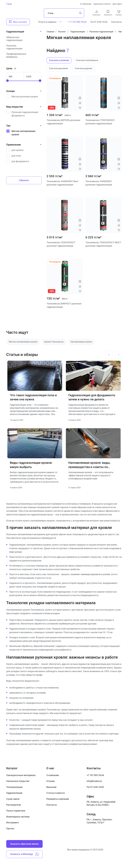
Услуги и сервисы (47, 22)
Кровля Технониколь (54, 342)
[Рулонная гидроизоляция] (23, 47)
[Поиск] (64, 13)
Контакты (116, 22)
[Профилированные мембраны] (23, 55)
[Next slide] (118, 355)
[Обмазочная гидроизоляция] (23, 39)
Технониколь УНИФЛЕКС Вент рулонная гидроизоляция (63, 183)
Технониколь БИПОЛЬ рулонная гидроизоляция (63, 122)
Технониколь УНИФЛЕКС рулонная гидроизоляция (99, 183)
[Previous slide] (109, 355)
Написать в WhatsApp (24, 854)
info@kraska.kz (94, 781)
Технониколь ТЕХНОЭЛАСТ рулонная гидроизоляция (61, 244)
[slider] (7, 81)
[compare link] (96, 12)
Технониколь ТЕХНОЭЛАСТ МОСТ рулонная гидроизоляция (103, 244)
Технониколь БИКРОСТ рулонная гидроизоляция (64, 305)
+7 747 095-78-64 (95, 775)
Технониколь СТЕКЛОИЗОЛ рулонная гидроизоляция (100, 122)
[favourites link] (108, 12)
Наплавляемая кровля (81, 342)
